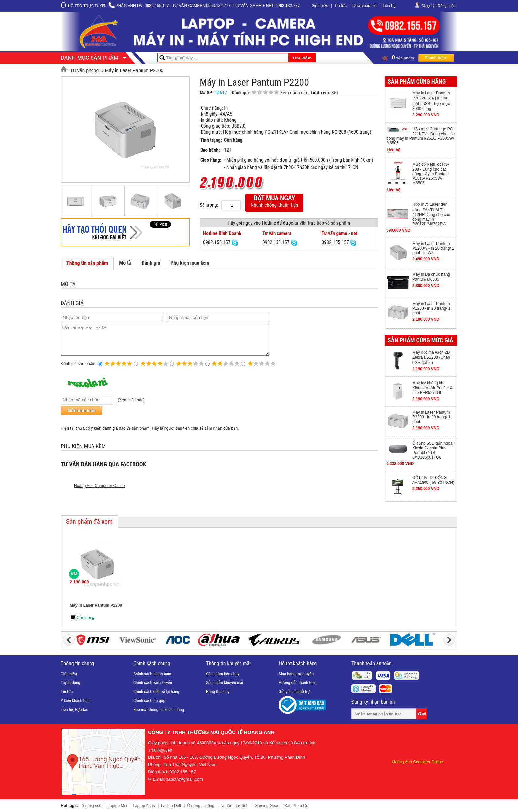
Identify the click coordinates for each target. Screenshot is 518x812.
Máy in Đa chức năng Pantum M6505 (431, 277)
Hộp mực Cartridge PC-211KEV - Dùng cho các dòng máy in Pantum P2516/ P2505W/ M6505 (421, 136)
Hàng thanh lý (218, 692)
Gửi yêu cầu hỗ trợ (294, 692)
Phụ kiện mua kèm (190, 263)
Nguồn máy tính (234, 806)
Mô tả (125, 263)
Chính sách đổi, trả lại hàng (156, 692)
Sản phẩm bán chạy (223, 674)
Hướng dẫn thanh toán (298, 683)
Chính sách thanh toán (152, 674)
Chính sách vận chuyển (153, 683)
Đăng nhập (447, 6)
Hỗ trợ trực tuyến (87, 6)
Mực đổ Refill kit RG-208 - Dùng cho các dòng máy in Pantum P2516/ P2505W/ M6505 (431, 174)
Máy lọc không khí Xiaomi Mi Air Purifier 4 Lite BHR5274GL (432, 388)
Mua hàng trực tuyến (296, 674)
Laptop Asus (144, 806)
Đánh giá (151, 263)
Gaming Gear (267, 806)
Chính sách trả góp (149, 700)
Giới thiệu (320, 6)
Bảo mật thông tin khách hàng (159, 709)
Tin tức (340, 6)
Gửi (423, 714)
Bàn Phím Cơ (296, 806)
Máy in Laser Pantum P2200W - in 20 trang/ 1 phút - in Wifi (433, 248)
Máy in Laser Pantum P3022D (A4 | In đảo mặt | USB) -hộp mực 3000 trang (431, 101)
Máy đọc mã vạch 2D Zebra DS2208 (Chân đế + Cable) (431, 357)
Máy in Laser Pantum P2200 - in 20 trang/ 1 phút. (431, 308)
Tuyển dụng (71, 683)
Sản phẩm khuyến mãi (225, 683)
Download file (365, 6)
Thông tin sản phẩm (87, 263)
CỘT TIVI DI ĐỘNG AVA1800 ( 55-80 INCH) (433, 480)
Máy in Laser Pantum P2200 (96, 605)
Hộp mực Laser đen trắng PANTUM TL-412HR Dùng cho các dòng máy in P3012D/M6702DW (431, 214)
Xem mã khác (131, 406)
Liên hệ (389, 6)
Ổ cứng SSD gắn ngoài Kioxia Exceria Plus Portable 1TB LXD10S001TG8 (433, 450)
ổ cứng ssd (92, 806)
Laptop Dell (171, 806)
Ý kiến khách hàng (76, 700)
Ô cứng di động (201, 806)
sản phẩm (418, 58)
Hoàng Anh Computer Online (99, 492)
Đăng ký (428, 6)
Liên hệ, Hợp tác (74, 709)
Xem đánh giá (294, 93)
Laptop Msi (117, 806)
